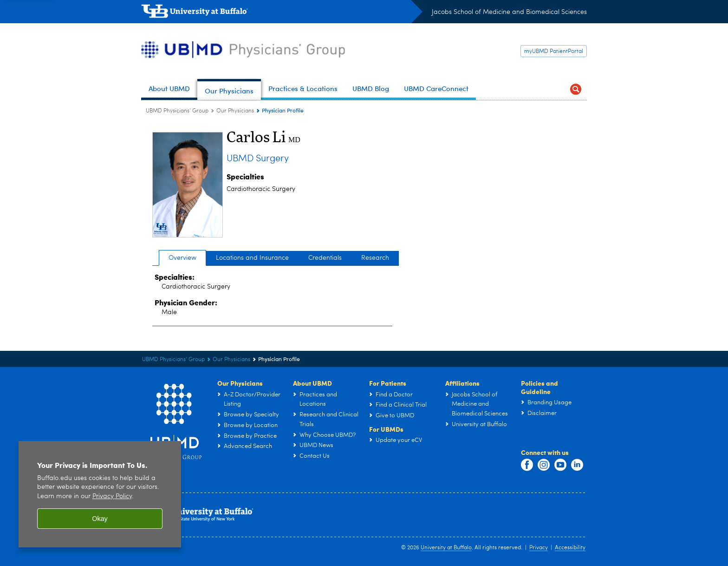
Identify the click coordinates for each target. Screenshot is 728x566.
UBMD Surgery (258, 159)
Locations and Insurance (252, 258)
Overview (182, 258)
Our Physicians (240, 383)
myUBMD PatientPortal (554, 52)
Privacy (539, 548)
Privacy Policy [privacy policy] (112, 503)
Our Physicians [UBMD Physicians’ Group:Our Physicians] (235, 111)
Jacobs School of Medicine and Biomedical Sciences (509, 12)
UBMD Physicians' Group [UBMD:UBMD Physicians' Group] (177, 111)
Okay (100, 526)
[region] (100, 501)
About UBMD (312, 383)
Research (375, 258)
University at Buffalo (446, 548)
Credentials (325, 258)
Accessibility (570, 548)
